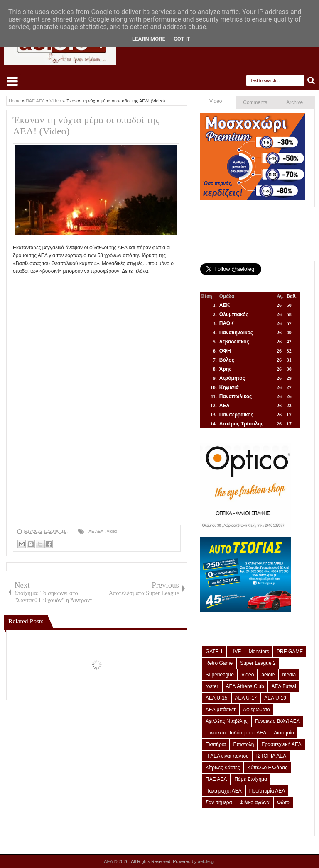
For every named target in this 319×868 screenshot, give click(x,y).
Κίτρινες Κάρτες (223, 768)
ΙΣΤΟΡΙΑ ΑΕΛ (271, 756)
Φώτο (283, 802)
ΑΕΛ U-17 (246, 698)
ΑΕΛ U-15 (217, 698)
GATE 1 (214, 652)
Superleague (220, 675)
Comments (255, 102)
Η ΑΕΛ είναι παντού (227, 756)
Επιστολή (243, 744)
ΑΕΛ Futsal (284, 686)
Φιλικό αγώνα (255, 802)
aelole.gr (206, 861)
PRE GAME (290, 652)
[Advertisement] (97, 467)
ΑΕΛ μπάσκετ (221, 710)
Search (311, 81)
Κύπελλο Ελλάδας (267, 768)
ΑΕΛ (109, 861)
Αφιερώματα (256, 710)
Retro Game (219, 663)
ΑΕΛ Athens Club (245, 686)
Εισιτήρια (216, 744)
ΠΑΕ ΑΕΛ (95, 531)
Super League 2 (258, 663)
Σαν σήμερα (219, 802)
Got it (182, 39)
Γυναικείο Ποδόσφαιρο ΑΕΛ (236, 733)
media (289, 675)
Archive (294, 102)
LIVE (236, 652)
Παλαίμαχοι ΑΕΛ (224, 791)
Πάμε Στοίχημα (251, 779)
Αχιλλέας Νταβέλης (227, 721)
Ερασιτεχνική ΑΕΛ (281, 744)
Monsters (259, 652)
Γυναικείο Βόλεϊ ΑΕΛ (277, 721)
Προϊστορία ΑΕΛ (267, 791)
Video (112, 531)
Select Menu (12, 81)
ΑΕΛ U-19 (275, 698)
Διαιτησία (284, 733)
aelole (268, 675)
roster (212, 686)
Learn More (149, 39)
